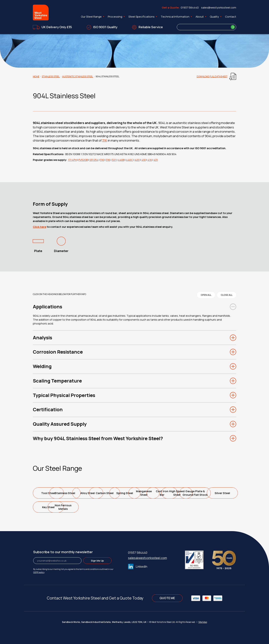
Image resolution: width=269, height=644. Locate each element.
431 (156, 160)
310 (102, 160)
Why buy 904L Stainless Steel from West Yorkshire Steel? (98, 438)
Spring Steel (183, 493)
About (201, 17)
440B (121, 160)
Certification (48, 409)
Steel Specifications (143, 17)
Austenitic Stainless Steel (78, 76)
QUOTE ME (167, 598)
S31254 (94, 160)
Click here (40, 227)
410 (144, 160)
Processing (117, 17)
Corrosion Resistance (58, 352)
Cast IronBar (49, 507)
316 (105, 140)
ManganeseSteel (216, 493)
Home (36, 76)
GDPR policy (39, 572)
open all (206, 295)
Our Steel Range (93, 17)
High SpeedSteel (82, 507)
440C (129, 160)
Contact (231, 17)
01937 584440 (190, 7)
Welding (42, 366)
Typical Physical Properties (64, 395)
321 (114, 160)
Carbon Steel (149, 493)
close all (227, 295)
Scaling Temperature (57, 381)
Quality (216, 17)
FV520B (83, 160)
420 (137, 160)
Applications (47, 307)
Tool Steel (49, 493)
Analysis (42, 338)
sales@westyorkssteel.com (219, 7)
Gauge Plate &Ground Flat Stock (116, 507)
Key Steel (183, 507)
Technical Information (177, 17)
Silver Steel (149, 507)
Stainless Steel (51, 76)
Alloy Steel (116, 493)
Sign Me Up (97, 561)
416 (150, 160)
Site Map (203, 622)
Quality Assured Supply (60, 424)
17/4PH (72, 160)
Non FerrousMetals (216, 507)
